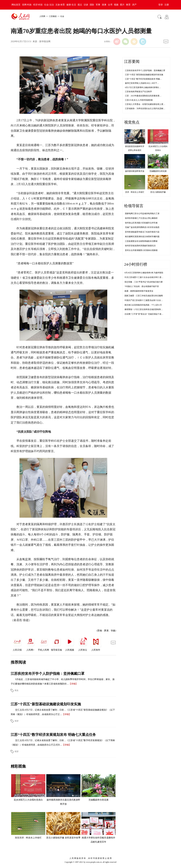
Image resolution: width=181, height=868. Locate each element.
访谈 (86, 5)
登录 (161, 5)
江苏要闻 (132, 62)
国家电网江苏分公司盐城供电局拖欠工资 (142, 214)
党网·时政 (27, 5)
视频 (116, 5)
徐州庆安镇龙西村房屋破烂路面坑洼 (140, 246)
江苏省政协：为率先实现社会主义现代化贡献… (145, 109)
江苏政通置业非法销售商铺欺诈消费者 (141, 241)
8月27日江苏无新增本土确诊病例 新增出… (143, 87)
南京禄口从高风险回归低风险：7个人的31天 (143, 305)
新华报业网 (45, 41)
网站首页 (16, 5)
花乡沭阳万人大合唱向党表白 (28, 800)
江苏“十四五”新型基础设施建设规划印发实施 (46, 704)
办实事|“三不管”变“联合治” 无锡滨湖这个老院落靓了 (147, 314)
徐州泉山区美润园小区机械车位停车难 (141, 223)
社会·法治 (49, 5)
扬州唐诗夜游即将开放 (135, 171)
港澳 (104, 5)
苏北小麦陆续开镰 (158, 192)
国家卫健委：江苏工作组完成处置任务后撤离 (144, 296)
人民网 (42, 16)
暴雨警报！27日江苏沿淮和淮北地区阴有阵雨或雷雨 (147, 309)
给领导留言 (134, 206)
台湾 (110, 5)
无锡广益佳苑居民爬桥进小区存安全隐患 (142, 227)
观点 (80, 5)
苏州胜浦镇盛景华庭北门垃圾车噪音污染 (142, 232)
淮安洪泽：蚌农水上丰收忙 (28, 838)
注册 (167, 5)
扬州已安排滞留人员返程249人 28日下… (142, 83)
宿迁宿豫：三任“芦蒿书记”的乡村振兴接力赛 (144, 282)
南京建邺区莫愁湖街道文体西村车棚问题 (142, 237)
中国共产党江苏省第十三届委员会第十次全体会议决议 (147, 300)
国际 (92, 5)
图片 (122, 5)
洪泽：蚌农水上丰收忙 (135, 192)
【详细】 (73, 684)
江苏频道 (53, 16)
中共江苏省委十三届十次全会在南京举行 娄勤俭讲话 (147, 277)
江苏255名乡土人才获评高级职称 (139, 100)
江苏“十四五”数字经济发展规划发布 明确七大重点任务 (53, 735)
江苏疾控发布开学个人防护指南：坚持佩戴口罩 (48, 674)
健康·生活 (71, 5)
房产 (134, 5)
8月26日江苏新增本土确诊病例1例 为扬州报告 (144, 273)
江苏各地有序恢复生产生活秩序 (138, 92)
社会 (62, 16)
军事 (98, 5)
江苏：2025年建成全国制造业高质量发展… (143, 96)
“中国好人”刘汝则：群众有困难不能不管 (142, 286)
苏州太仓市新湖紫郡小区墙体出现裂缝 (141, 250)
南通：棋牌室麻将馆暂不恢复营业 (139, 291)
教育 (128, 5)
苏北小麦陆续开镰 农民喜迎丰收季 (63, 838)
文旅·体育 (60, 5)
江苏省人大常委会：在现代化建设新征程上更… (145, 104)
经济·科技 (38, 5)
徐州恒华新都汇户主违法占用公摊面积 (141, 218)
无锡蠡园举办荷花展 (98, 800)
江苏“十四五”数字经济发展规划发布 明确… (143, 79)
